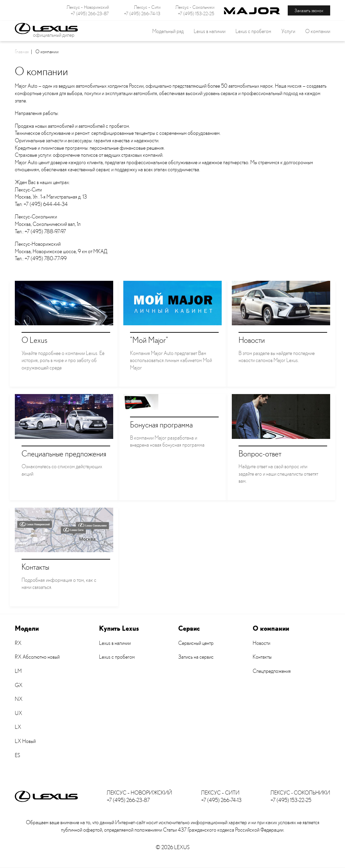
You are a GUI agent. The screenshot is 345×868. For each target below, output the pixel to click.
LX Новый (25, 741)
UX (19, 713)
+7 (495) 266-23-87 (90, 13)
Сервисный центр (196, 643)
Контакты (262, 657)
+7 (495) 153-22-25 (196, 13)
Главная (22, 51)
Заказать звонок (309, 10)
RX (18, 643)
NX (19, 699)
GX (19, 685)
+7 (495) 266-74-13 (142, 13)
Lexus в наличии (115, 643)
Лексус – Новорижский (88, 7)
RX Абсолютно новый (37, 657)
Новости (261, 643)
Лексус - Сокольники (195, 7)
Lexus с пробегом (253, 31)
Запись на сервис (196, 657)
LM (18, 671)
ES (18, 755)
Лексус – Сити (147, 7)
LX (18, 727)
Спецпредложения (272, 671)
